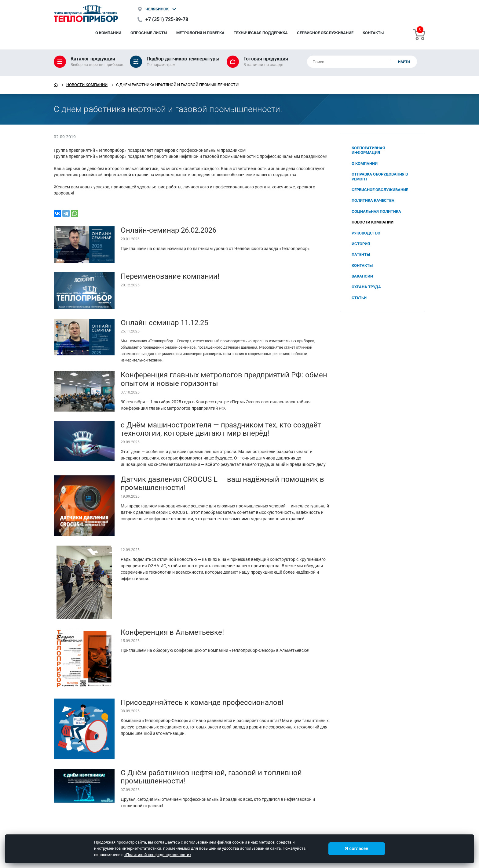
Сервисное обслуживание (325, 33)
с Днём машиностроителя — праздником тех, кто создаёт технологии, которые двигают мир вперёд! (221, 429)
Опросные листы (149, 33)
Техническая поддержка (261, 33)
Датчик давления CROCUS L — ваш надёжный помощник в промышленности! (222, 484)
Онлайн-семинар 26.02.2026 (168, 230)
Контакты (373, 33)
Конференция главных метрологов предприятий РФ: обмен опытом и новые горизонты (224, 379)
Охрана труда (366, 287)
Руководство (366, 233)
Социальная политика (376, 211)
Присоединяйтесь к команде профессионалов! (202, 703)
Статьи (359, 298)
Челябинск (157, 9)
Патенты (361, 254)
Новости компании (87, 85)
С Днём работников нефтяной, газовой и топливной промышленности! (211, 777)
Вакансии (362, 276)
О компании (108, 33)
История (361, 244)
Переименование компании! (170, 276)
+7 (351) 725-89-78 (167, 19)
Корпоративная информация (368, 150)
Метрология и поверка (200, 33)
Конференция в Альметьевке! (172, 632)
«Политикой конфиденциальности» (158, 855)
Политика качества (373, 200)
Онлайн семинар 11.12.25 (164, 323)
